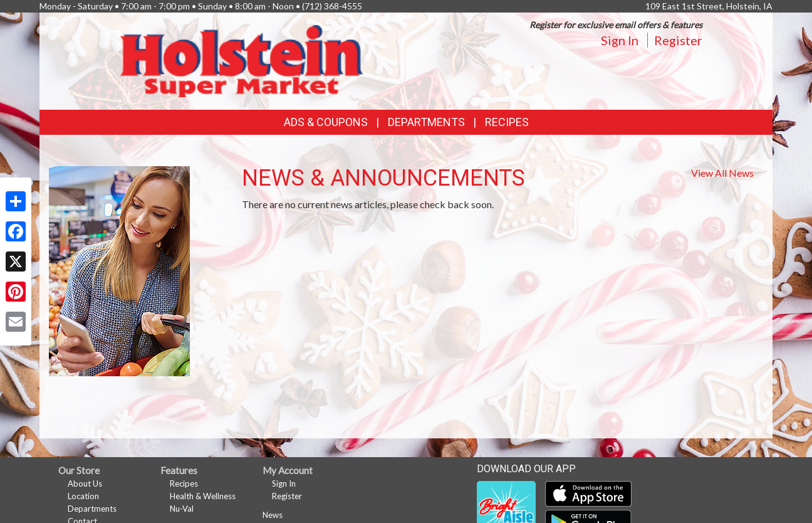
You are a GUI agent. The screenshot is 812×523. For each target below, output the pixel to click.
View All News (722, 173)
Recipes (507, 122)
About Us (85, 483)
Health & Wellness (203, 496)
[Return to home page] (242, 60)
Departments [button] (426, 122)
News (273, 515)
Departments (92, 509)
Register (678, 40)
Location (83, 496)
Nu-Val (182, 509)
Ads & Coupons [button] (326, 122)
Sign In (620, 40)
